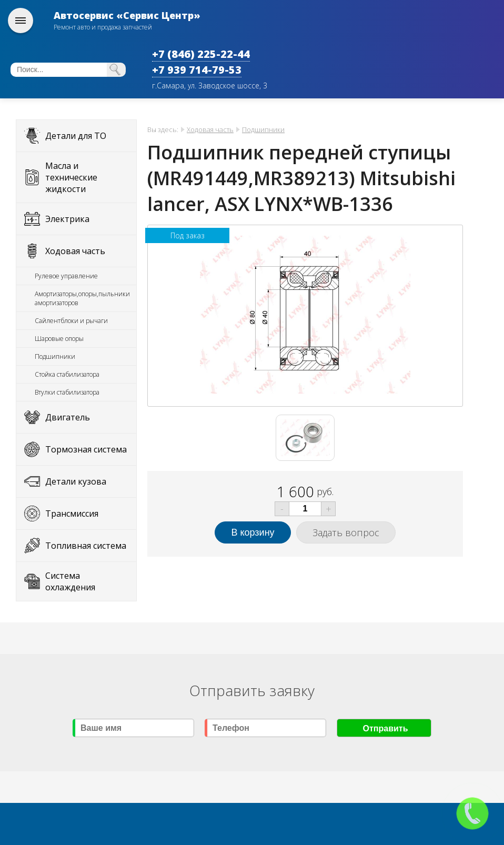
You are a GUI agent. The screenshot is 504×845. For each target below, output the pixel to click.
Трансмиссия (72, 514)
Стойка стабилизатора (67, 374)
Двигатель (68, 417)
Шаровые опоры (59, 339)
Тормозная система (86, 449)
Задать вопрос (346, 532)
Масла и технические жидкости (71, 177)
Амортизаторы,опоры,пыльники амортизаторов (82, 298)
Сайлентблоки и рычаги (71, 321)
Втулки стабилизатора (67, 392)
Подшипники (55, 356)
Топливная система (86, 546)
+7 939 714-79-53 (197, 70)
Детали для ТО (76, 136)
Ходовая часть (75, 251)
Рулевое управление (66, 276)
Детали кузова (76, 481)
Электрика (67, 219)
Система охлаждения (70, 581)
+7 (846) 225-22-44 (201, 54)
